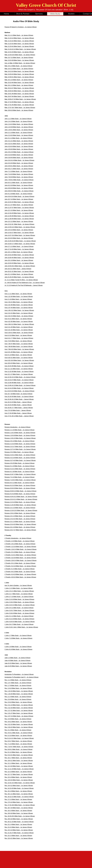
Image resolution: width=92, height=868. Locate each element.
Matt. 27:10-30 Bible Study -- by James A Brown (19, 102)
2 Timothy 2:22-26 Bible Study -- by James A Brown (20, 558)
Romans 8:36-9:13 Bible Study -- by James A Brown (20, 491)
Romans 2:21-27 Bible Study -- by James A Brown (20, 447)
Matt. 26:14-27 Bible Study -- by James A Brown (19, 88)
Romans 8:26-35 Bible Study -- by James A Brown (20, 488)
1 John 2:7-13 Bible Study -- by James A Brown (19, 597)
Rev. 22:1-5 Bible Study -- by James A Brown (18, 836)
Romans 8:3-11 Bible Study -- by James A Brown (20, 483)
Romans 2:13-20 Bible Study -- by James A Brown (20, 444)
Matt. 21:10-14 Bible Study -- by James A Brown (19, 38)
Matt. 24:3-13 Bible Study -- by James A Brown (19, 69)
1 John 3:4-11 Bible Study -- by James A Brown (19, 608)
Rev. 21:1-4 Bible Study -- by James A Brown (18, 824)
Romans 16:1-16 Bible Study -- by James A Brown (20, 527)
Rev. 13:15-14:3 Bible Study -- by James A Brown (20, 783)
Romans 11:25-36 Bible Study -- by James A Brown (20, 505)
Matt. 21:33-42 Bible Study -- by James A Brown (19, 46)
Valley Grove (29, 5)
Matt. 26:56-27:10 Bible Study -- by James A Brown (20, 99)
